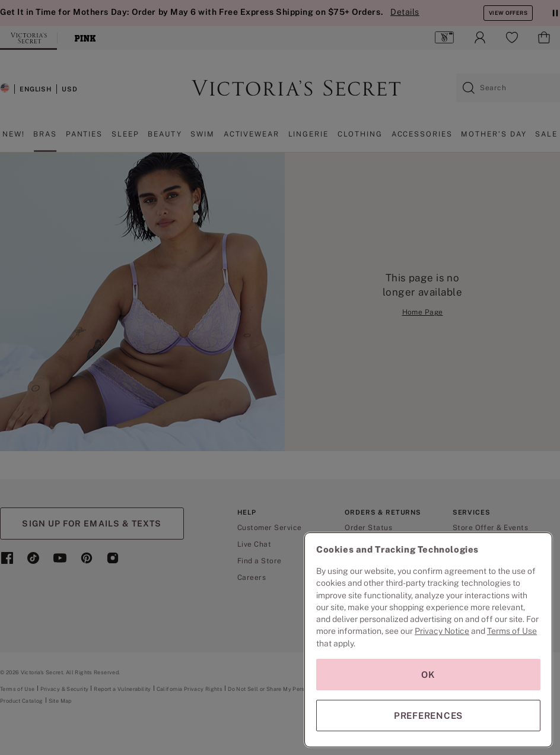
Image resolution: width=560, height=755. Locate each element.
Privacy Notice (442, 631)
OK (428, 675)
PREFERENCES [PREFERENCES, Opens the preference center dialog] (428, 716)
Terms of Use (512, 631)
